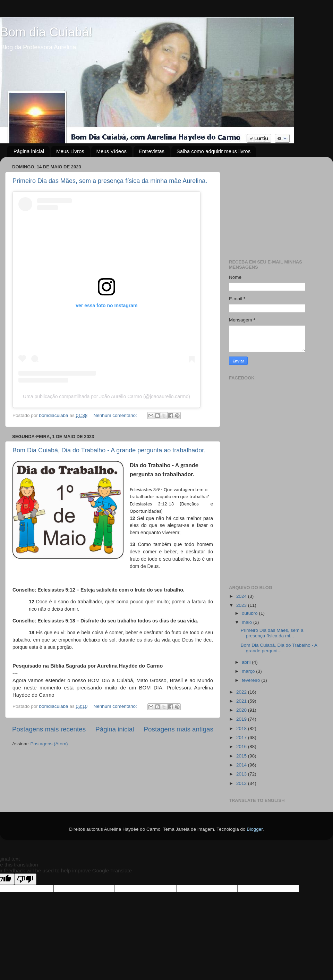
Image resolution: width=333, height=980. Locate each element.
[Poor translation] (25, 879)
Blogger (255, 829)
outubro (250, 613)
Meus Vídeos (112, 151)
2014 (242, 765)
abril (247, 662)
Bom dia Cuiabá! (46, 32)
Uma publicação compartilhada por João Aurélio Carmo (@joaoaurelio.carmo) (106, 396)
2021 (242, 701)
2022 (242, 692)
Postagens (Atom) (49, 744)
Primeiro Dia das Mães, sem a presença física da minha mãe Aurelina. (110, 181)
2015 (242, 756)
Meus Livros (70, 151)
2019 (242, 719)
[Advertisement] (275, 206)
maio (247, 622)
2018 (242, 728)
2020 (242, 710)
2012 (242, 783)
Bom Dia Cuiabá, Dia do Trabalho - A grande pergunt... (279, 648)
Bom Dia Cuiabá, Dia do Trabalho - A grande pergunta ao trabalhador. (109, 450)
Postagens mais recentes (49, 729)
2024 (242, 596)
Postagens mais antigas (178, 729)
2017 (242, 738)
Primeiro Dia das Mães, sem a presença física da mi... (272, 633)
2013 (242, 774)
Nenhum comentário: (116, 415)
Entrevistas (152, 151)
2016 (242, 747)
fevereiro (251, 680)
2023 (242, 605)
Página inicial (29, 151)
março (249, 671)
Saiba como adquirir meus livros (214, 151)
